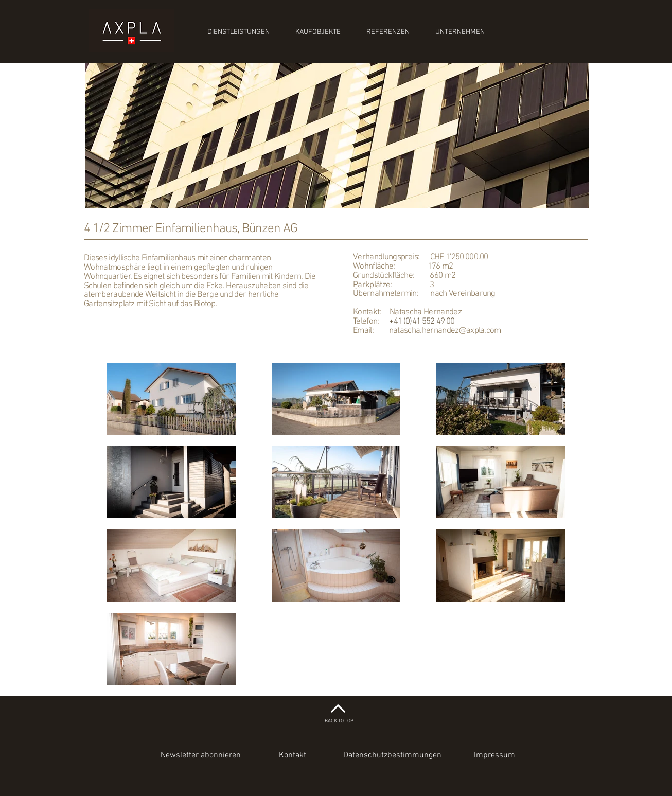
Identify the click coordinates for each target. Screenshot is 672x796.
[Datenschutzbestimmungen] (392, 755)
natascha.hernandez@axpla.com (445, 331)
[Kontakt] (292, 755)
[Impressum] (494, 755)
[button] (200, 755)
